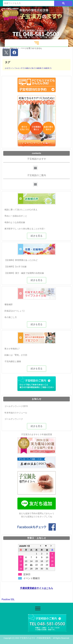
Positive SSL (8, 599)
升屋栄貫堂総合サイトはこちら (37, 588)
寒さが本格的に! (12, 349)
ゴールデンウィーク (14, 419)
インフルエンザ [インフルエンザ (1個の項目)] (18, 68)
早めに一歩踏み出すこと (16, 216)
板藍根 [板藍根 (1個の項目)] (40, 68)
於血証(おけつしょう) (14, 311)
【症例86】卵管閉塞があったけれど (21, 260)
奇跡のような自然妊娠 (15, 222)
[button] (35, 168)
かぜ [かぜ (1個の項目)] (8, 68)
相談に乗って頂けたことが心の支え (21, 210)
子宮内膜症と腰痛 (13, 361)
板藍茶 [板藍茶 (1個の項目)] (48, 68)
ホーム (5, 48)
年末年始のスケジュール (16, 413)
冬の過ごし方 (11, 317)
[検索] (29, 3)
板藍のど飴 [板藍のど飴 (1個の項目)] (31, 68)
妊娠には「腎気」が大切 (16, 355)
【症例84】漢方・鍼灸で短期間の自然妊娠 (24, 273)
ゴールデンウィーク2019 (16, 406)
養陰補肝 (9, 304)
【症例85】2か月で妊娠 (15, 267)
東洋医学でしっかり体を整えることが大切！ (25, 229)
